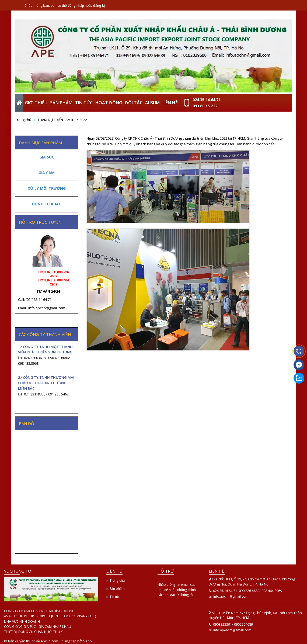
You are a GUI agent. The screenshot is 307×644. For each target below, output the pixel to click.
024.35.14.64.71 (207, 100)
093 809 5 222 (205, 106)
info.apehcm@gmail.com (232, 630)
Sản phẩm (117, 589)
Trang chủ (23, 120)
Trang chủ (117, 581)
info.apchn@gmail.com (231, 596)
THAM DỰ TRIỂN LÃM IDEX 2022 (62, 120)
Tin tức (115, 597)
